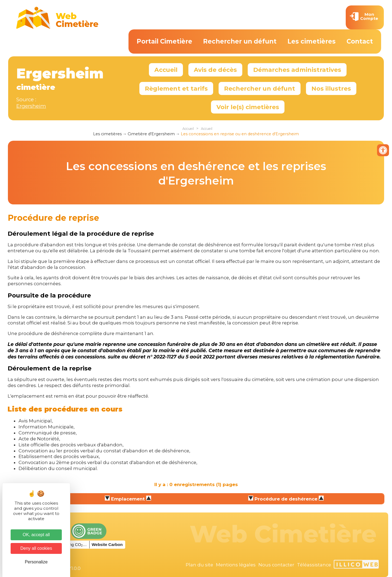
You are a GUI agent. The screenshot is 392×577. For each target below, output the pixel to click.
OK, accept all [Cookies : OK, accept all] (36, 535)
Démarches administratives (297, 70)
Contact (360, 41)
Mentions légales (236, 565)
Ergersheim (31, 106)
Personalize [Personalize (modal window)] (36, 562)
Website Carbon (107, 544)
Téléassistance (314, 565)
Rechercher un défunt (240, 41)
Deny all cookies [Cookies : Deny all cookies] (36, 548)
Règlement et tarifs (176, 88)
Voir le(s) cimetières (248, 107)
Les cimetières (312, 41)
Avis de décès (215, 70)
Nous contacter (276, 565)
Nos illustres (331, 88)
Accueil (166, 70)
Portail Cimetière (164, 41)
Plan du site (199, 565)
